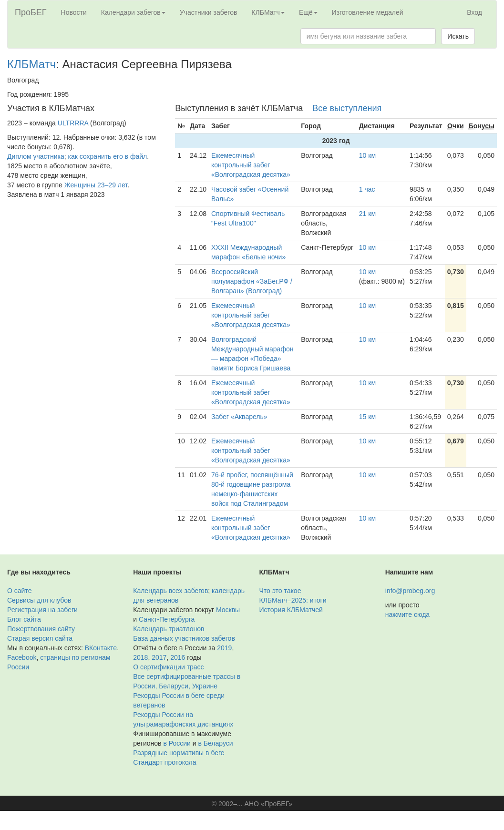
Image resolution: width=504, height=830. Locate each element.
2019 (224, 648)
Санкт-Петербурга (167, 619)
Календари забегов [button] (133, 12)
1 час (367, 189)
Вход (474, 12)
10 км (367, 155)
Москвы (228, 610)
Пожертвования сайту (41, 629)
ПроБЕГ (31, 12)
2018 (140, 657)
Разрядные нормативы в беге (179, 753)
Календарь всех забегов (170, 591)
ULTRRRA (73, 123)
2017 (159, 657)
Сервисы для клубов (39, 600)
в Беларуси (215, 743)
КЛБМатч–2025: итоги (293, 600)
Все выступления (347, 108)
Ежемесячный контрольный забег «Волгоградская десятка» (251, 165)
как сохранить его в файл (108, 156)
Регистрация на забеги (42, 610)
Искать (458, 36)
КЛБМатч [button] (268, 12)
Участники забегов (209, 12)
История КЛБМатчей (291, 610)
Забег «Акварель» (239, 417)
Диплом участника (36, 156)
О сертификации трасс (168, 667)
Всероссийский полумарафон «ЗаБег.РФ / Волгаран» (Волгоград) (252, 281)
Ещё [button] (308, 12)
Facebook (22, 657)
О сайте (19, 591)
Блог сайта (24, 619)
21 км (367, 214)
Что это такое (280, 591)
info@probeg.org (410, 591)
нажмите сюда (407, 615)
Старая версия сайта (40, 638)
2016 (178, 657)
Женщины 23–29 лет (96, 185)
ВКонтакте (101, 648)
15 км (367, 417)
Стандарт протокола (165, 762)
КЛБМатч (31, 64)
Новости (74, 12)
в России (177, 743)
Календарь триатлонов (169, 629)
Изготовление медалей (368, 12)
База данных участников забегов (184, 638)
